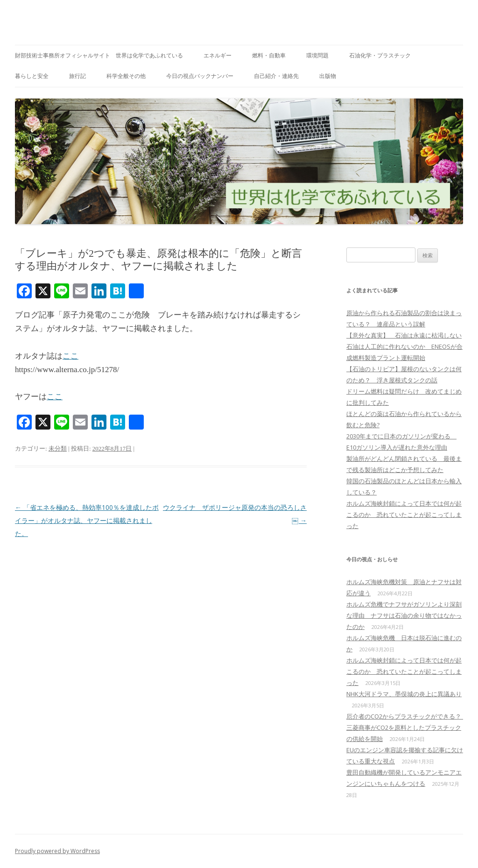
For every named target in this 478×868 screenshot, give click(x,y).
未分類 (58, 448)
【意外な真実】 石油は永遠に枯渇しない (404, 335)
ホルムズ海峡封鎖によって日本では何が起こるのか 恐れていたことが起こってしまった (404, 515)
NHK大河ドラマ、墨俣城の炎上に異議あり (404, 694)
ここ (70, 356)
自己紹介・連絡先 (276, 76)
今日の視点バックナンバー (200, 76)
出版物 (328, 76)
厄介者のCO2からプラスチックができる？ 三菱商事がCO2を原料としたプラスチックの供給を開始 (407, 727)
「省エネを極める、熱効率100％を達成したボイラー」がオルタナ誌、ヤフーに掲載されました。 (87, 520)
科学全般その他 (126, 76)
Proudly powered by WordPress (57, 851)
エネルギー (218, 55)
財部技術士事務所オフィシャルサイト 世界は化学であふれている (99, 55)
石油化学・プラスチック (380, 55)
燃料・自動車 (269, 55)
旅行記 (77, 76)
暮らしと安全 (32, 76)
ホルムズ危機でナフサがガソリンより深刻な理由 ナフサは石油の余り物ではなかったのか (404, 615)
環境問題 (317, 55)
